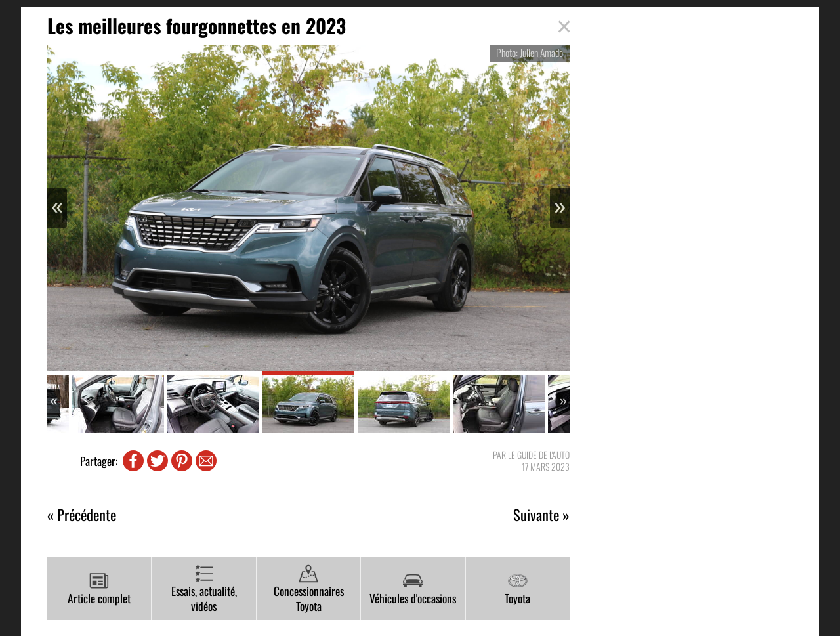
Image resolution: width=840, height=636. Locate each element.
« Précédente (82, 515)
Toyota (517, 589)
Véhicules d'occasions (413, 589)
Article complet (99, 589)
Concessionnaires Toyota (309, 589)
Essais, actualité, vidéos (204, 589)
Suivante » (541, 515)
